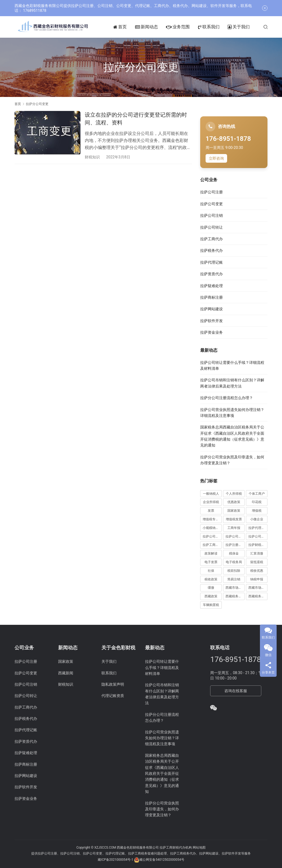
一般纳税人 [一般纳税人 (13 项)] (211, 494)
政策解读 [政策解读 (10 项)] (211, 553)
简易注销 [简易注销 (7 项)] (234, 579)
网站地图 (199, 848)
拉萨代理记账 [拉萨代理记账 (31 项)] (258, 528)
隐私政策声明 (113, 684)
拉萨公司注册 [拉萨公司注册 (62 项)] (235, 536)
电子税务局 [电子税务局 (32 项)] (234, 562)
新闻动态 (155, 27)
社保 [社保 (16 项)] (211, 571)
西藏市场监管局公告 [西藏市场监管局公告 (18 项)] (258, 588)
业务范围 (186, 27)
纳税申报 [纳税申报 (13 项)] (257, 579)
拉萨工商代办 (211, 239)
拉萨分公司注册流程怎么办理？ (227, 398)
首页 (128, 27)
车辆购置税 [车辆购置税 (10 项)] (211, 605)
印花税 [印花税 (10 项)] (257, 502)
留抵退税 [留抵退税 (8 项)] (257, 562)
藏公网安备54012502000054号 (162, 860)
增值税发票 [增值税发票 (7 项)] (234, 519)
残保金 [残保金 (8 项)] (234, 553)
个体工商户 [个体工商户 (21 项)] (257, 494)
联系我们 (217, 27)
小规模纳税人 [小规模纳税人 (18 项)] (212, 528)
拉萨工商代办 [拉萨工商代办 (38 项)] (212, 545)
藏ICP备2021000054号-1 (116, 860)
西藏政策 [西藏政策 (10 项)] (211, 596)
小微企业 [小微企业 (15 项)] (257, 519)
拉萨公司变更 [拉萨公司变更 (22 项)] (212, 536)
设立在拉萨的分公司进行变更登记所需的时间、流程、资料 (136, 119)
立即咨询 (216, 158)
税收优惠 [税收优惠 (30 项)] (257, 571)
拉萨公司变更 (211, 204)
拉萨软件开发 (211, 321)
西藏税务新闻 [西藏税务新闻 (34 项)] (258, 596)
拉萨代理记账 (211, 262)
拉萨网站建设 (211, 309)
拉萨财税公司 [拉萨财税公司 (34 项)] (258, 545)
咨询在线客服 (236, 691)
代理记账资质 (113, 696)
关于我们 (247, 27)
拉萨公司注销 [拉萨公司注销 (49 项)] (258, 536)
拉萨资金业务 (211, 332)
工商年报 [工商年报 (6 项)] (234, 528)
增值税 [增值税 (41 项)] (257, 511)
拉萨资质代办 (211, 274)
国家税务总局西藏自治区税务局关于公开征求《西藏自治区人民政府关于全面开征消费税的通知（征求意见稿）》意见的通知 (162, 773)
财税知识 (92, 157)
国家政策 (66, 661)
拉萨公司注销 (211, 215)
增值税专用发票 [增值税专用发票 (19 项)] (212, 519)
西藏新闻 (66, 673)
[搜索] (274, 27)
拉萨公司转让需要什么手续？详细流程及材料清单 (162, 667)
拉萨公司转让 (211, 227)
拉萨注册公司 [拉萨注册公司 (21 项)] (235, 545)
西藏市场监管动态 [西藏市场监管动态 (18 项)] (235, 588)
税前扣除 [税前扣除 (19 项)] (234, 571)
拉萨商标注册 (211, 297)
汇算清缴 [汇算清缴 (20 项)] (257, 553)
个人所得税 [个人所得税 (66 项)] (234, 494)
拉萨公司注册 (211, 192)
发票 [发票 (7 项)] (211, 511)
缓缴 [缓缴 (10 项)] (211, 588)
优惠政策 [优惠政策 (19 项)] (234, 502)
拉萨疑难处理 (211, 286)
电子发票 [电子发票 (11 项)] (211, 562)
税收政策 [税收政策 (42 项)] (211, 579)
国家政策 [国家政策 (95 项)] (234, 511)
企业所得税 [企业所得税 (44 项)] (211, 502)
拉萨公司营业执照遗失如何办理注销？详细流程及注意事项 (162, 738)
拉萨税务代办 (211, 250)
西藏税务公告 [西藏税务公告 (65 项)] (235, 596)
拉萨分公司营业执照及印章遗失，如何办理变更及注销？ (162, 809)
